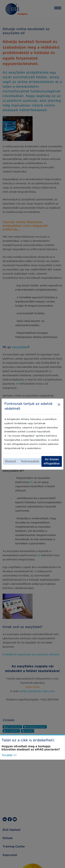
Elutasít (11, 461)
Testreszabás (30, 461)
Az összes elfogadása (52, 461)
